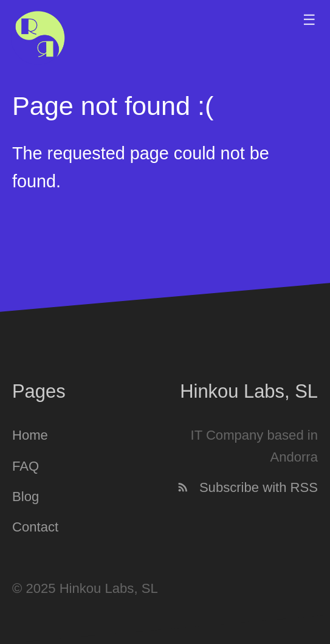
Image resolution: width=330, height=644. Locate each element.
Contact (35, 528)
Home (30, 436)
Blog (26, 497)
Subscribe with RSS (247, 487)
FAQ (26, 466)
